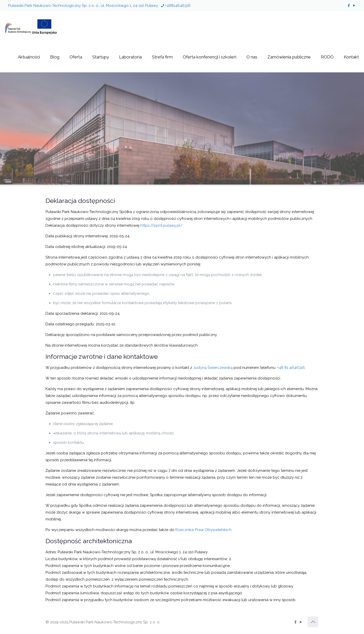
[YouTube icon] (354, 6)
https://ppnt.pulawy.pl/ (161, 225)
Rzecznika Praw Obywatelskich (203, 530)
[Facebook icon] (349, 6)
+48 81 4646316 (291, 368)
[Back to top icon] (313, 622)
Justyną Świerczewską (213, 368)
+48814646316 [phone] (178, 6)
